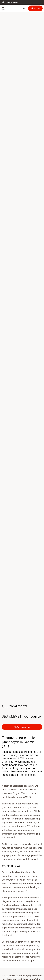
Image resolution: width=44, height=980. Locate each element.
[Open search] (24, 8)
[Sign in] (35, 8)
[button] (3, 8)
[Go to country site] (22, 727)
